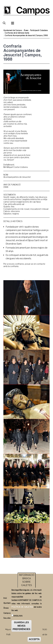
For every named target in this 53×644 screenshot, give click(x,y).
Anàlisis (18, 617)
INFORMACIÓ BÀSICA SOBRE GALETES (27, 581)
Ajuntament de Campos (13, 30)
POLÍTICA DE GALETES (22, 608)
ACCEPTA (34, 640)
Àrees (26, 30)
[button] (26, 298)
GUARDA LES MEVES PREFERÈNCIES (21, 627)
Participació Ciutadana (39, 30)
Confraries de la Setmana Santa (17, 33)
